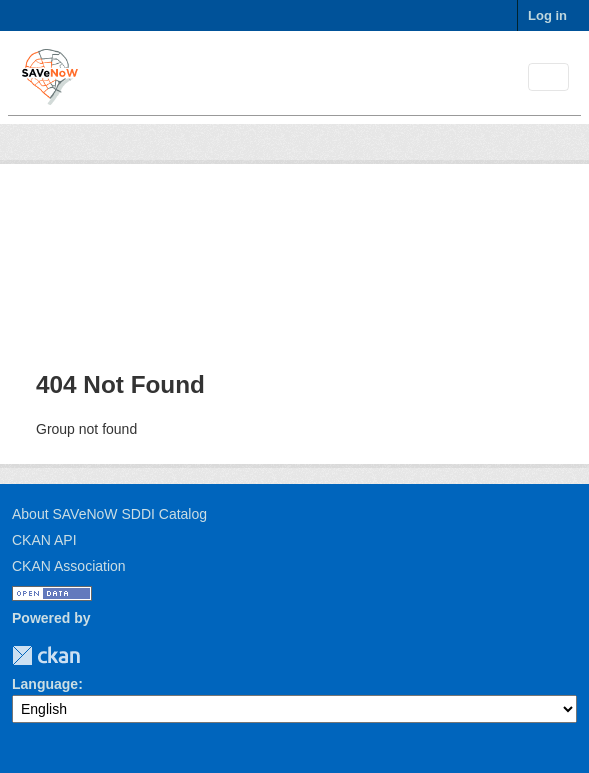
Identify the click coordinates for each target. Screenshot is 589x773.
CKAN (46, 655)
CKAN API (44, 540)
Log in (547, 15)
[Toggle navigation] (548, 77)
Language (45, 684)
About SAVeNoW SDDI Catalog (109, 514)
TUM (94, 655)
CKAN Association (69, 566)
